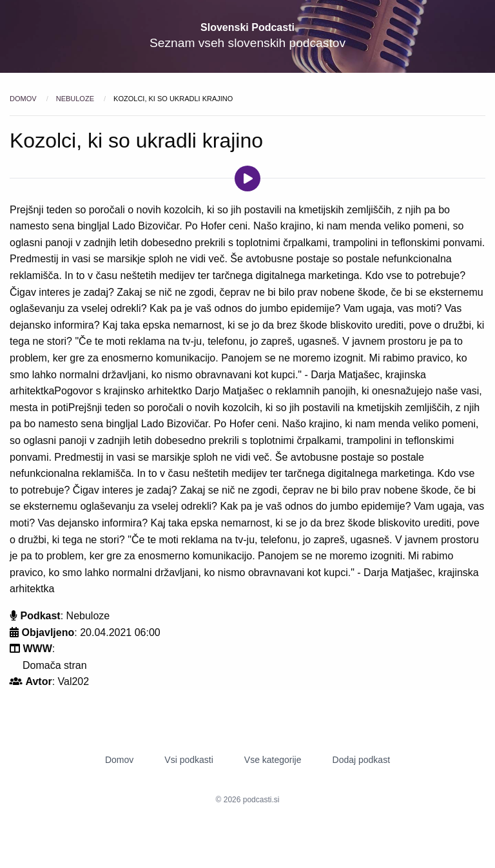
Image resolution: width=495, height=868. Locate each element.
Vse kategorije (273, 760)
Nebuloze (76, 99)
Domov (24, 99)
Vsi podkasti (189, 760)
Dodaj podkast (362, 760)
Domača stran (55, 665)
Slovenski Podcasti (247, 27)
